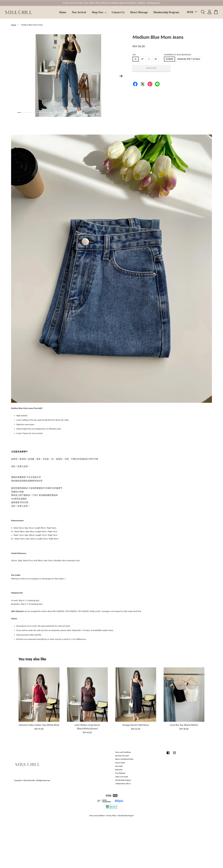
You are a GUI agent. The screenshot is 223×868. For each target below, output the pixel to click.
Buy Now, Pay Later (122, 756)
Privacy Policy (111, 816)
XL (156, 59)
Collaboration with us (123, 784)
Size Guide (119, 766)
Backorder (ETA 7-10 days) (189, 59)
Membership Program (166, 12)
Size (134, 55)
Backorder (119, 770)
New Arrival (79, 12)
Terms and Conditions (123, 752)
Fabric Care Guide (122, 777)
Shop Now (99, 12)
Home (63, 12)
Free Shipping (120, 773)
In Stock (169, 59)
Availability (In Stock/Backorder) (178, 55)
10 (66, 112)
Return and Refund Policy (124, 759)
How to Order (120, 763)
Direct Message (139, 12)
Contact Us (118, 12)
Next (121, 76)
